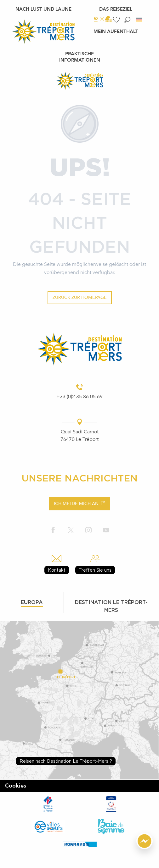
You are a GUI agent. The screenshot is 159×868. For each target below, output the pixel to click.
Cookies (16, 786)
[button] (127, 20)
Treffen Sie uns (95, 570)
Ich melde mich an (76, 504)
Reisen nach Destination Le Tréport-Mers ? (66, 761)
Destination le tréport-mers (111, 606)
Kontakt (57, 570)
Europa (32, 602)
